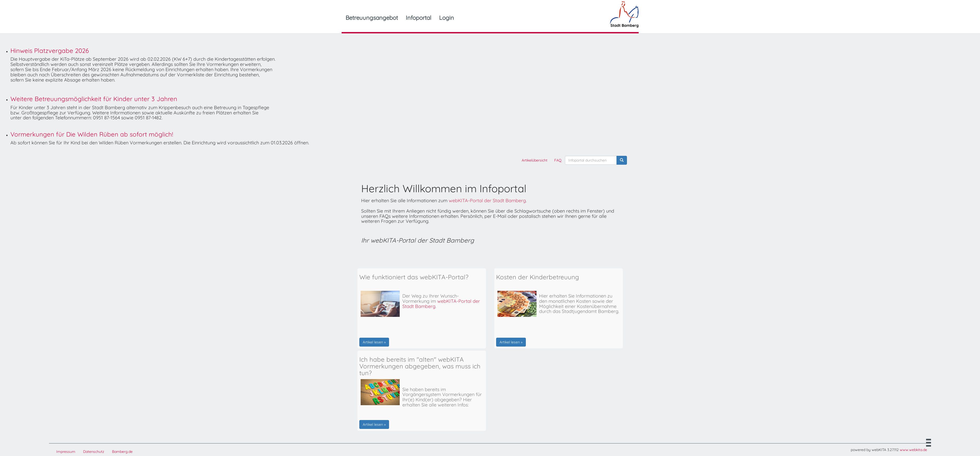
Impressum (66, 452)
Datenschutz (94, 452)
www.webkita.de (913, 450)
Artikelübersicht (535, 160)
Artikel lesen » (374, 342)
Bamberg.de (122, 452)
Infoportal (418, 18)
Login (446, 18)
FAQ (558, 160)
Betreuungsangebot (372, 18)
